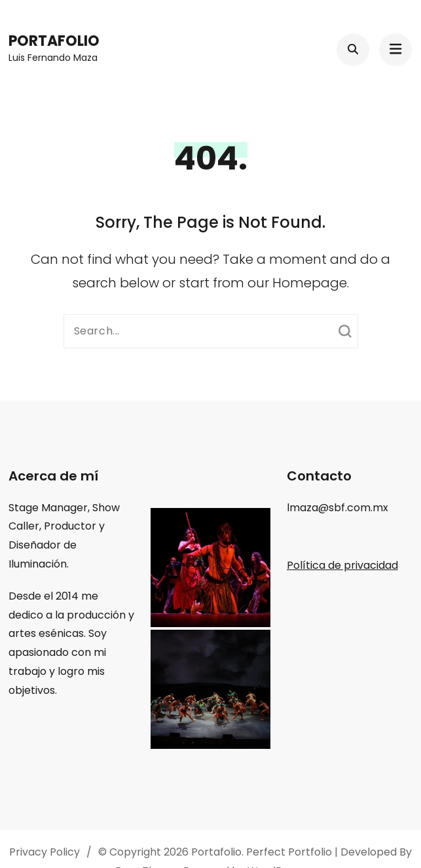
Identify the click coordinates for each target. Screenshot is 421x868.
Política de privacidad (342, 565)
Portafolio (54, 41)
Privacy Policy (45, 852)
